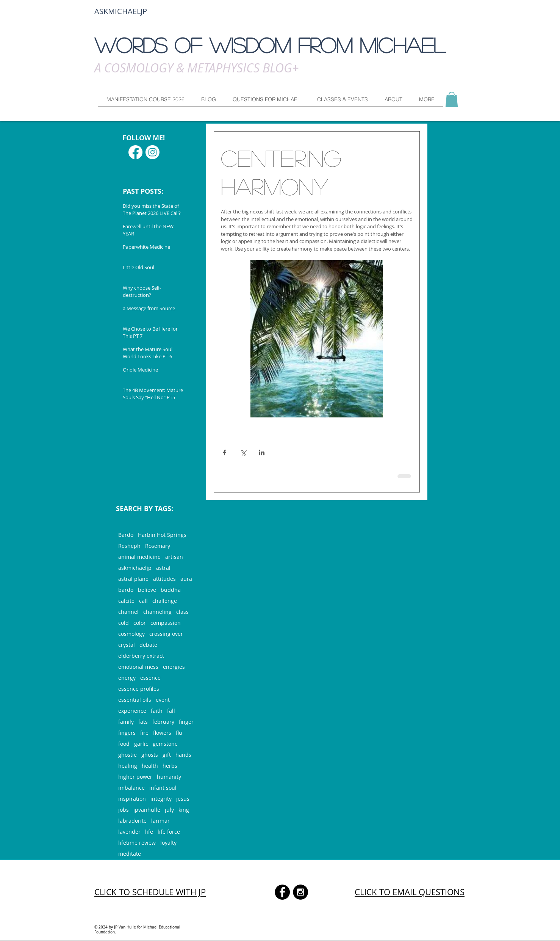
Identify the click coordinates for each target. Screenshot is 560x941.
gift (167, 755)
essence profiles (139, 689)
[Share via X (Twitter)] (243, 452)
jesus (183, 799)
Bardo (126, 535)
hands (183, 755)
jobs (124, 810)
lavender (129, 832)
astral (163, 568)
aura (186, 579)
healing (128, 766)
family (126, 722)
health (150, 766)
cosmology (131, 634)
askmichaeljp (135, 568)
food (124, 744)
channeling (157, 612)
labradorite (132, 821)
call (143, 601)
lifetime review (137, 843)
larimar (160, 821)
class (182, 612)
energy (127, 678)
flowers (162, 733)
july (169, 810)
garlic (141, 744)
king (184, 810)
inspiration (132, 799)
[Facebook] (135, 152)
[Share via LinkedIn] (262, 452)
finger (186, 722)
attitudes (164, 579)
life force (169, 832)
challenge (165, 601)
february (163, 722)
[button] (267, 99)
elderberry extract (141, 656)
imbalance (131, 788)
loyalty (168, 843)
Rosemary (158, 546)
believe (147, 590)
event (163, 700)
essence (150, 678)
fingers (127, 733)
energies (174, 667)
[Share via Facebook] (224, 452)
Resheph (129, 546)
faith (157, 711)
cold (124, 623)
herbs (170, 766)
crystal (127, 645)
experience (132, 711)
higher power (135, 777)
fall (171, 711)
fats (143, 722)
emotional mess (138, 667)
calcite (126, 601)
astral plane (133, 579)
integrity (161, 799)
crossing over (166, 634)
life (149, 832)
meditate (130, 854)
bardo (126, 590)
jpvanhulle (147, 810)
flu (179, 733)
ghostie (127, 755)
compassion (166, 623)
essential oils (135, 700)
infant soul (163, 788)
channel (128, 612)
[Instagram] (153, 152)
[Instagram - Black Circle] (300, 892)
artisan (174, 557)
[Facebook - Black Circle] (282, 892)
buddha (171, 590)
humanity (169, 777)
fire (144, 733)
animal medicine (139, 557)
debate (148, 645)
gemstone (165, 744)
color (140, 623)
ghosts (150, 755)
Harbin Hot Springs (162, 535)
